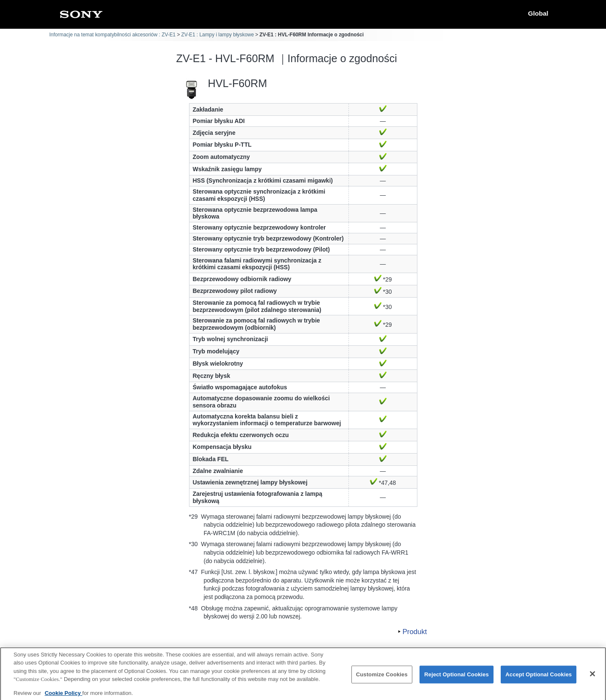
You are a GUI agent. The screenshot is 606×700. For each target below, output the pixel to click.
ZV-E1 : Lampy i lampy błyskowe (217, 35)
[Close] (592, 678)
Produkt (415, 632)
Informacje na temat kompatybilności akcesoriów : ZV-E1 (113, 35)
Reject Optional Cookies (457, 679)
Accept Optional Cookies (539, 679)
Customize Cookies (382, 679)
